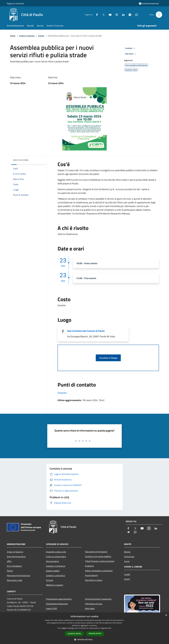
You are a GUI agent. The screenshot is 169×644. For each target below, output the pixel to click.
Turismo (50, 580)
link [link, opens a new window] (110, 628)
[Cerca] (159, 15)
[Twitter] (102, 15)
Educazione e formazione (96, 552)
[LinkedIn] (122, 15)
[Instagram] (116, 15)
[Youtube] (109, 15)
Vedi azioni (131, 54)
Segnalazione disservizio (57, 604)
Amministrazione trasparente (98, 599)
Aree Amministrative (16, 557)
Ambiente (89, 566)
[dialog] (84, 628)
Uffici (9, 561)
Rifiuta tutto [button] (95, 634)
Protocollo (62, 393)
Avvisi (127, 561)
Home (13, 36)
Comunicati (129, 557)
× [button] (166, 615)
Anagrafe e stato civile (56, 552)
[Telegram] (129, 15)
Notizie (127, 552)
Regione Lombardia (15, 3)
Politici (10, 571)
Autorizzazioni (91, 575)
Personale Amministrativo (19, 575)
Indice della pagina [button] (21, 160)
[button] (84, 640)
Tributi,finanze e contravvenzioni (100, 561)
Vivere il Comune (27, 36)
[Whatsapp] (135, 15)
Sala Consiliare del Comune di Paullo (86, 331)
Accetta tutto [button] (74, 634)
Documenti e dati (15, 580)
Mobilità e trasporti (55, 585)
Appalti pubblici (53, 571)
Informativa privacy (94, 604)
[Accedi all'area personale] (149, 3)
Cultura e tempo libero (56, 557)
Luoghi (127, 574)
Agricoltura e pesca (94, 580)
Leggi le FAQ (51, 608)
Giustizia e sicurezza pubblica (98, 556)
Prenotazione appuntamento (59, 599)
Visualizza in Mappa (108, 358)
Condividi (130, 48)
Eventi (41, 36)
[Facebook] (96, 15)
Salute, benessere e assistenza (99, 571)
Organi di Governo (15, 552)
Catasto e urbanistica (55, 575)
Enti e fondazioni (14, 566)
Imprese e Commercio (56, 566)
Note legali (90, 608)
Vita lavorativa (52, 561)
